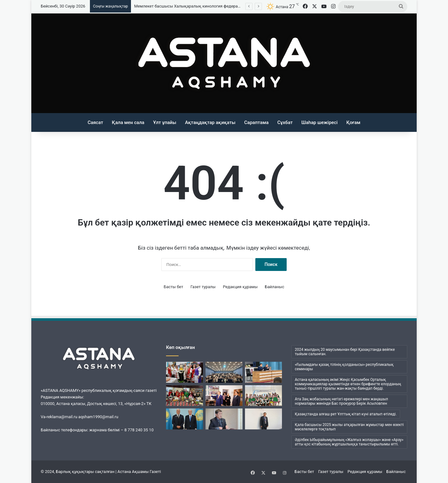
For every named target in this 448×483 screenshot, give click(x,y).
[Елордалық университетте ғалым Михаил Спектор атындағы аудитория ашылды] (224, 396)
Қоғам (354, 122)
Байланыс (275, 287)
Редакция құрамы (240, 287)
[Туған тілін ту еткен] (263, 419)
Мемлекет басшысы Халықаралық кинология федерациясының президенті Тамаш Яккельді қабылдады (235, 6)
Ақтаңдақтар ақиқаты (210, 122)
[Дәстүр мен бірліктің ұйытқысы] (185, 396)
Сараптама (257, 122)
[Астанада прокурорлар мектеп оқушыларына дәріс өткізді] (263, 372)
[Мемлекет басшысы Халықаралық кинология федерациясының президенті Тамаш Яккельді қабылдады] (185, 419)
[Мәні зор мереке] (263, 396)
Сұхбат (285, 122)
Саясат (95, 122)
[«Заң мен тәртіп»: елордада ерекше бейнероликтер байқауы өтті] (224, 372)
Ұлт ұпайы (165, 122)
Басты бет (174, 287)
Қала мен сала (128, 122)
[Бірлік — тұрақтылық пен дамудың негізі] (185, 372)
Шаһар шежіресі (319, 122)
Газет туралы (203, 287)
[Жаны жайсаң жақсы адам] (224, 419)
